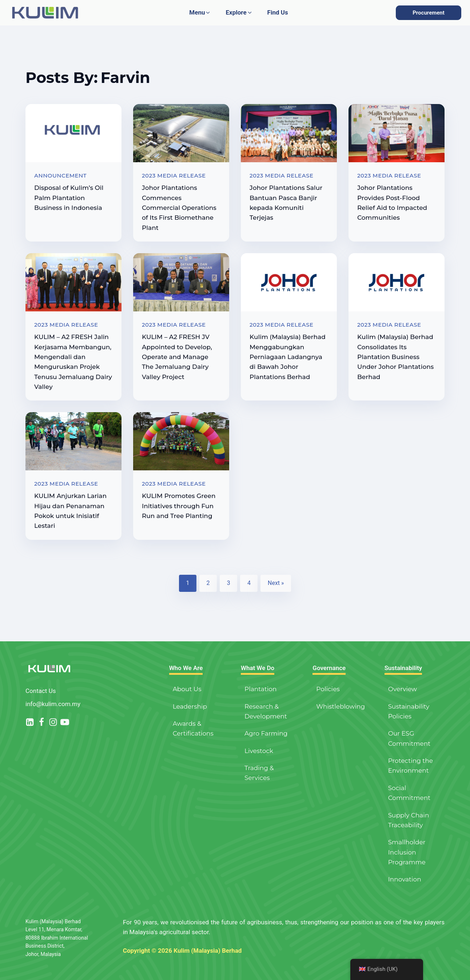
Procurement (429, 13)
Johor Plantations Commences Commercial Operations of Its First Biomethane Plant (179, 208)
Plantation (261, 689)
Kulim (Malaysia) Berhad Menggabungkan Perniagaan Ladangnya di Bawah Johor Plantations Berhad (288, 357)
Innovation (405, 879)
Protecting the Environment (411, 766)
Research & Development (266, 711)
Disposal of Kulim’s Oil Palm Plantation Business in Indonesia (69, 198)
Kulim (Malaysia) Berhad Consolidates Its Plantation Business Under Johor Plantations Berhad (395, 357)
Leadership (190, 706)
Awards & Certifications (193, 728)
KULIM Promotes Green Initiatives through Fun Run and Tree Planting (179, 506)
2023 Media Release (174, 176)
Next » (276, 583)
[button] (200, 13)
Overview (403, 689)
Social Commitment (409, 793)
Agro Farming (266, 733)
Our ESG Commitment (409, 738)
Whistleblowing (340, 706)
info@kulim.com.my (53, 704)
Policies (328, 689)
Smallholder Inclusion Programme (407, 852)
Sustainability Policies (409, 711)
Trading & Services (259, 773)
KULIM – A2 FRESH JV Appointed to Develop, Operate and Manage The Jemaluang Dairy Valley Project (177, 357)
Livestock (259, 751)
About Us (187, 689)
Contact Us (41, 691)
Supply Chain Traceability (409, 820)
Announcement (60, 176)
